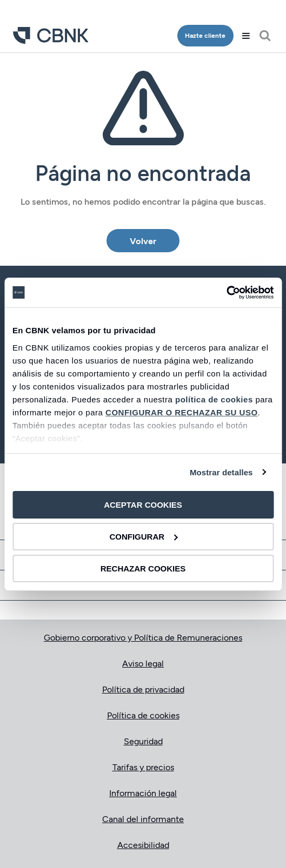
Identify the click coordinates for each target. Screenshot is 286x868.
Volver (143, 241)
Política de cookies (143, 715)
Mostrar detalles (221, 472)
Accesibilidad (143, 845)
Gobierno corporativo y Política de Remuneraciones (143, 637)
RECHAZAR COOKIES (143, 568)
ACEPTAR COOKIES (143, 505)
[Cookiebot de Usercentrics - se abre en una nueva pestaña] (226, 292)
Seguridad (143, 741)
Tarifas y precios (143, 767)
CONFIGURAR (143, 537)
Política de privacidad (143, 689)
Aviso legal (143, 663)
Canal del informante (143, 819)
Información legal (143, 793)
